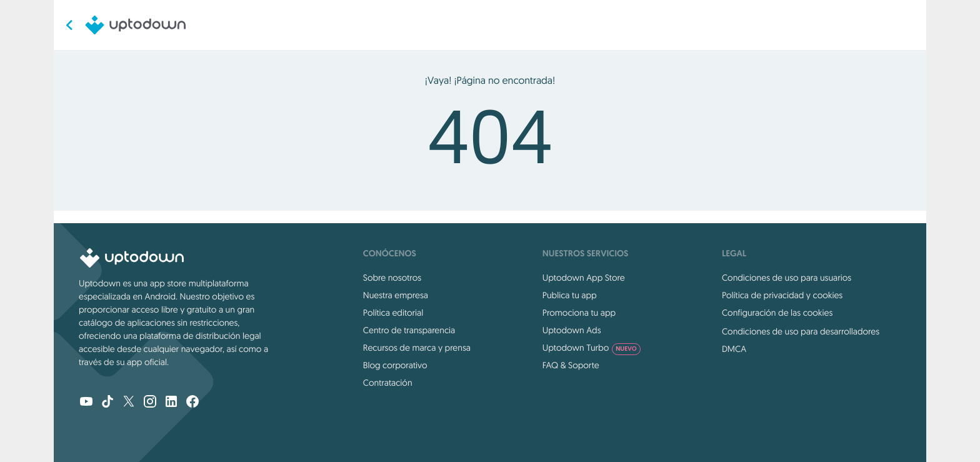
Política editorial (393, 313)
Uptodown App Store (584, 278)
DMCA (734, 349)
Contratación (388, 383)
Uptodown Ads (572, 330)
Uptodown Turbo (592, 348)
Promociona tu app (579, 313)
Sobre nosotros (392, 278)
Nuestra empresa (396, 295)
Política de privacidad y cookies (782, 295)
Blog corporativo (395, 365)
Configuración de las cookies (777, 313)
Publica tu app (570, 295)
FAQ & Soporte (571, 365)
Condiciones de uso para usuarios (787, 278)
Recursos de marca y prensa (417, 348)
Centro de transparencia (409, 330)
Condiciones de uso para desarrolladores (801, 331)
